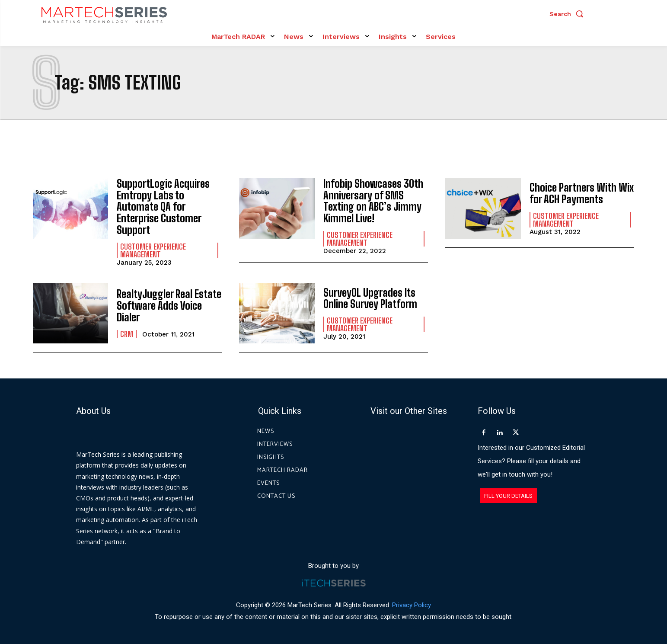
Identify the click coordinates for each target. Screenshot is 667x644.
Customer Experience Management (153, 250)
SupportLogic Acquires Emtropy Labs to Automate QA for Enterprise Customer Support (163, 207)
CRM (127, 333)
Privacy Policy (412, 604)
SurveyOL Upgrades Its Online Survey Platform (370, 297)
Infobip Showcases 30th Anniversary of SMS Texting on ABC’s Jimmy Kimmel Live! (373, 201)
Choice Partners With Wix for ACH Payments (581, 194)
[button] (568, 14)
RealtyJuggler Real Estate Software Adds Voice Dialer (169, 305)
